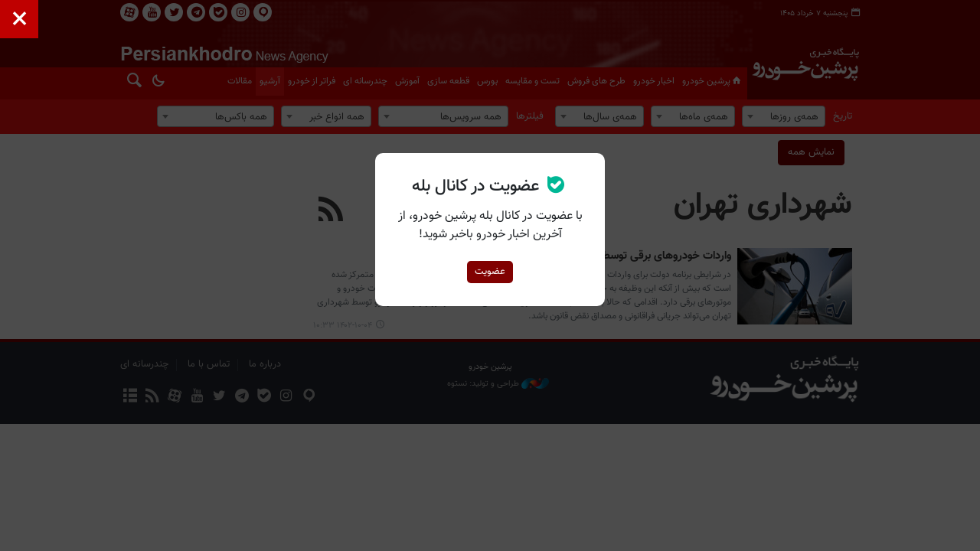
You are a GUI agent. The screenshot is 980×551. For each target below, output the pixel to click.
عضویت (490, 272)
